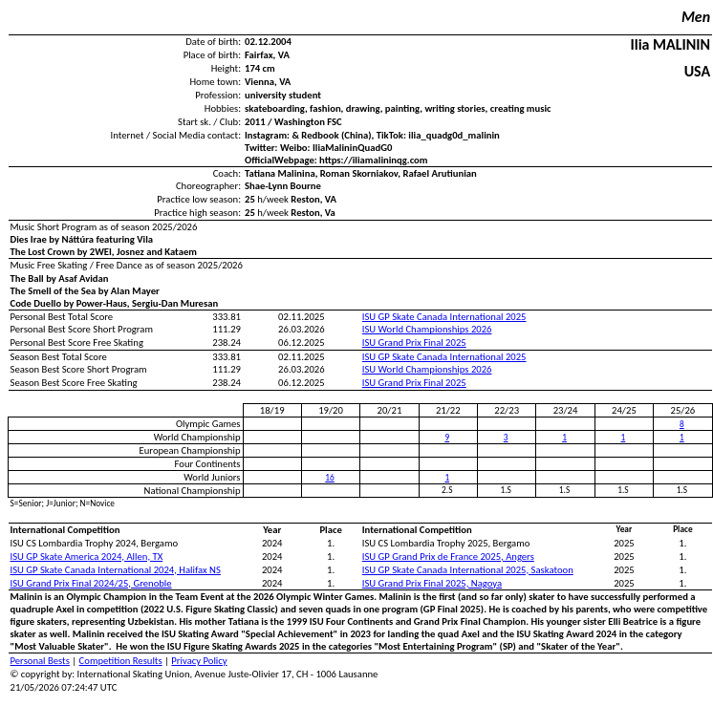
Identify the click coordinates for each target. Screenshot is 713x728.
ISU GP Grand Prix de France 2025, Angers (448, 557)
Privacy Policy (199, 661)
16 (329, 478)
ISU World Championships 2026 (427, 329)
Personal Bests (40, 661)
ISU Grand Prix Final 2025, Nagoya (432, 583)
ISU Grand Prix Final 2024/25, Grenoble (91, 583)
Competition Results (121, 661)
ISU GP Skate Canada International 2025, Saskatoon (468, 570)
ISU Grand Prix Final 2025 (414, 343)
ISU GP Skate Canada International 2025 (444, 317)
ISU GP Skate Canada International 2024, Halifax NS (116, 570)
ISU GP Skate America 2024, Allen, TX (87, 557)
